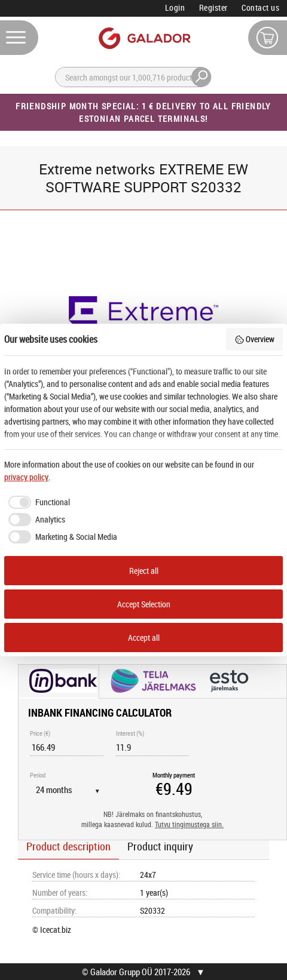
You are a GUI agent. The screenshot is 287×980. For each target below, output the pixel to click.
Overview (255, 339)
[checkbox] (37, 502)
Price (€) (40, 733)
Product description (68, 846)
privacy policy (26, 477)
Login (175, 7)
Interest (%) (130, 733)
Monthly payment (174, 775)
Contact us (260, 7)
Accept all (144, 638)
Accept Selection (144, 604)
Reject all (144, 571)
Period (38, 775)
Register (213, 7)
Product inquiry (160, 846)
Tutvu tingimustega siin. (189, 824)
